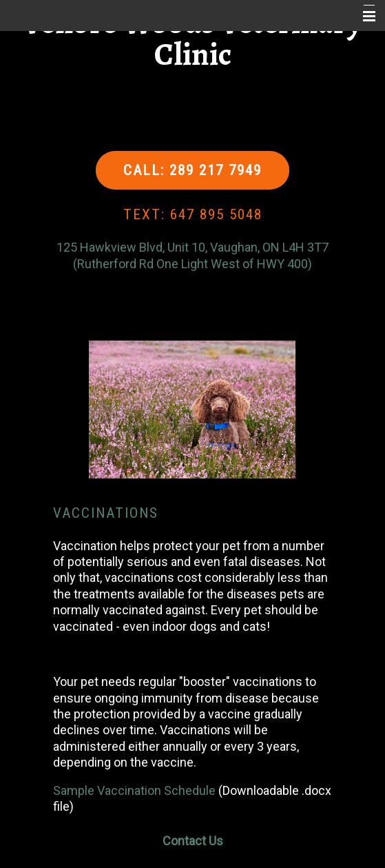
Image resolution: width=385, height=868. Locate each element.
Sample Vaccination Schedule (134, 790)
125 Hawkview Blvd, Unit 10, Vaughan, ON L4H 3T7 (192, 247)
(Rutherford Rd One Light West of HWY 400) (192, 264)
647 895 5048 (216, 214)
